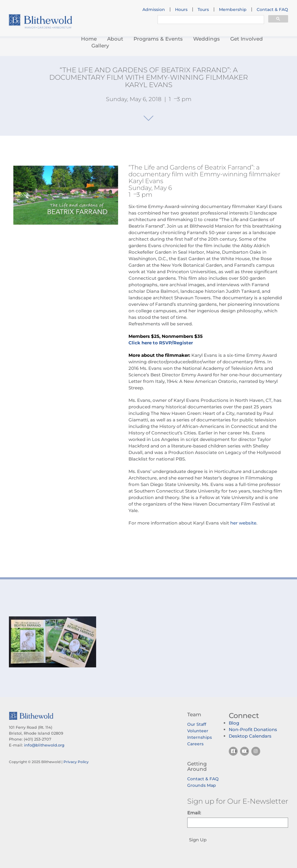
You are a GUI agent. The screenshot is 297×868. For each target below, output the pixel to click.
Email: (194, 813)
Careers (195, 744)
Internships (200, 737)
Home (89, 39)
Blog (234, 723)
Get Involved (247, 39)
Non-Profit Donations (253, 729)
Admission (154, 9)
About (115, 39)
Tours (203, 9)
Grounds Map (202, 785)
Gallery (100, 46)
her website (243, 523)
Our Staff (197, 724)
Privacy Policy (76, 762)
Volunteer (198, 731)
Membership (233, 9)
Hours (181, 9)
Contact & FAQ (272, 9)
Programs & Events (158, 39)
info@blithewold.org (44, 745)
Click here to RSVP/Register (161, 343)
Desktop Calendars (250, 736)
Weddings (207, 39)
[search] (210, 20)
